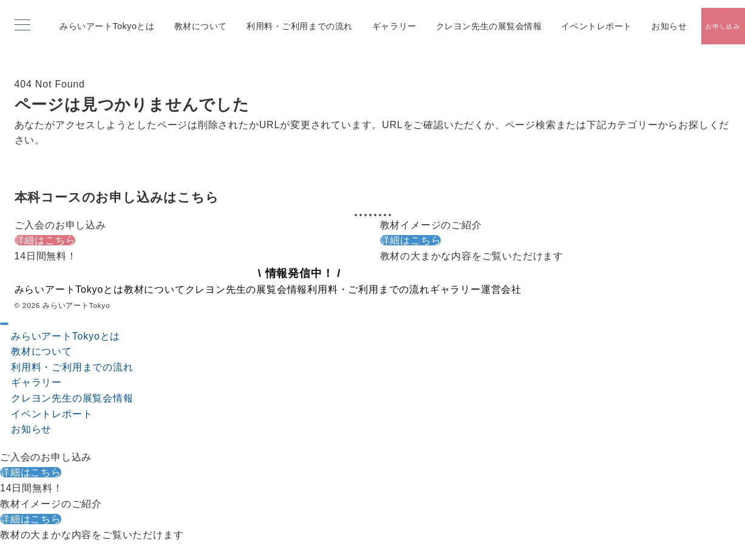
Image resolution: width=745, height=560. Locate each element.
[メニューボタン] (22, 26)
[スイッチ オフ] (723, 26)
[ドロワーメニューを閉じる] (4, 324)
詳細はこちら (45, 240)
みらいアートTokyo (76, 305)
